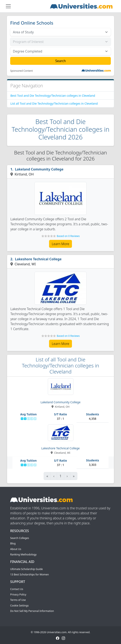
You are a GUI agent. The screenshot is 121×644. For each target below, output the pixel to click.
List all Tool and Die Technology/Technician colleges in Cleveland (54, 103)
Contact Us (17, 589)
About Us (16, 549)
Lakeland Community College (39, 169)
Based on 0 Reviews (68, 236)
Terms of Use (18, 600)
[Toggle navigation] (8, 6)
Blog (13, 543)
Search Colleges (20, 538)
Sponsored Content (22, 71)
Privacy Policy (18, 595)
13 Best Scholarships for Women (30, 574)
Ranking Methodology (23, 554)
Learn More (60, 244)
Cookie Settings (19, 606)
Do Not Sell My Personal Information (32, 611)
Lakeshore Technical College (38, 259)
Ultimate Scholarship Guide (27, 569)
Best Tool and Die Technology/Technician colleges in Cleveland (53, 96)
